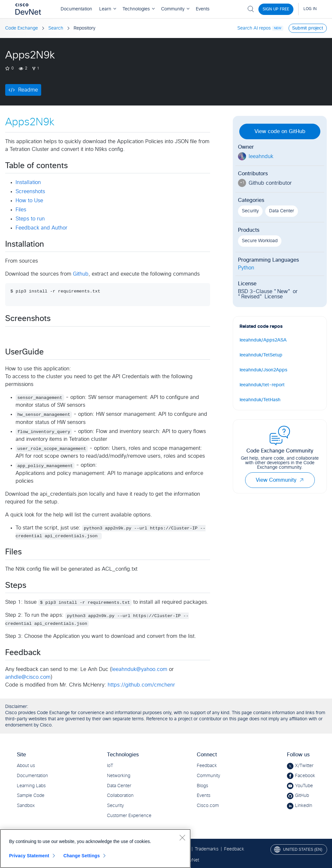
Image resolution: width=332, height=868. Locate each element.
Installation (28, 182)
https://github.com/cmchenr (141, 685)
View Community (280, 480)
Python (246, 268)
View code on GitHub (280, 131)
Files (21, 210)
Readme (28, 90)
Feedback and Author (41, 228)
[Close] (182, 837)
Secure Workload (260, 241)
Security (250, 211)
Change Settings (82, 856)
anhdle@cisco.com (28, 677)
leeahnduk (261, 156)
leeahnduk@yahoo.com (139, 669)
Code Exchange (22, 28)
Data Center (282, 211)
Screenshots (30, 192)
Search (56, 28)
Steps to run (30, 219)
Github (81, 274)
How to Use (29, 201)
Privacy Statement (29, 856)
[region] (95, 849)
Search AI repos (254, 28)
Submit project (308, 28)
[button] (302, 480)
